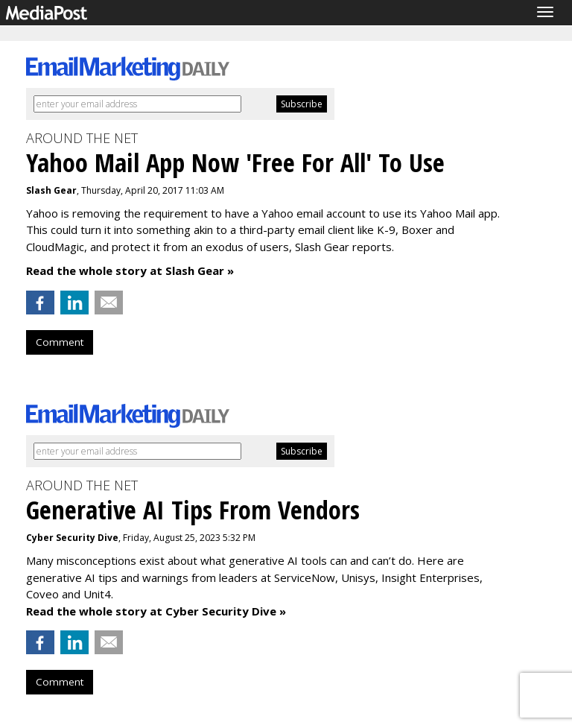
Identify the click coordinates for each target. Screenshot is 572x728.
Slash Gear (51, 190)
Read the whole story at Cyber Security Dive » (156, 611)
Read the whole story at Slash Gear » (130, 270)
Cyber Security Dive (72, 538)
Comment (60, 342)
